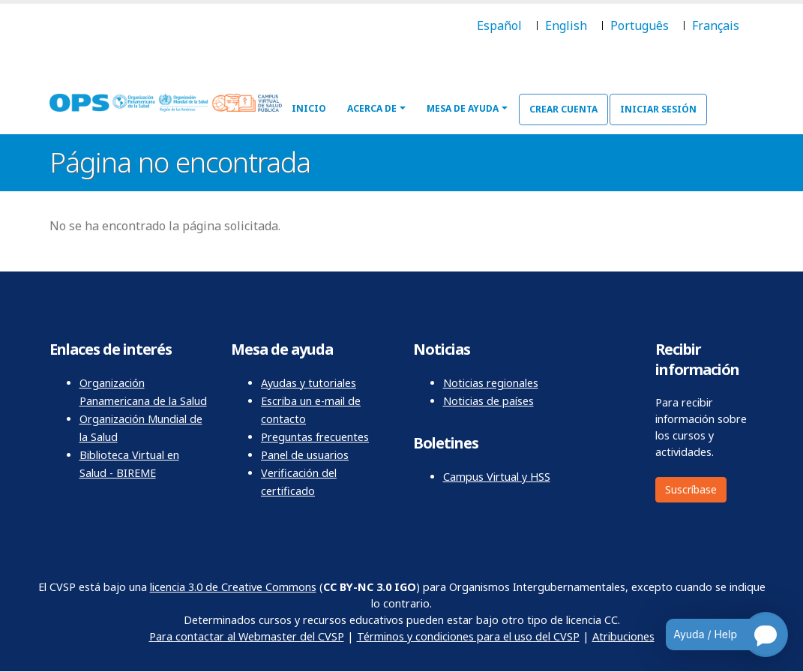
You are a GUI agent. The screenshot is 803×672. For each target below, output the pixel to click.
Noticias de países (488, 401)
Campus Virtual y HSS (497, 477)
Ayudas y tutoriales (309, 383)
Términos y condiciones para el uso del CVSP (468, 636)
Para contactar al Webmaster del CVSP (247, 636)
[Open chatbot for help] (716, 634)
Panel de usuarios (305, 455)
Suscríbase (691, 489)
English (566, 25)
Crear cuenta (563, 109)
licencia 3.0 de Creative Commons (233, 587)
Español (499, 25)
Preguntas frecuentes (315, 437)
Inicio (309, 108)
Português (640, 25)
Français (716, 25)
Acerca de (372, 108)
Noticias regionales (491, 383)
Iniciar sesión (658, 109)
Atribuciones (623, 636)
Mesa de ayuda (463, 108)
